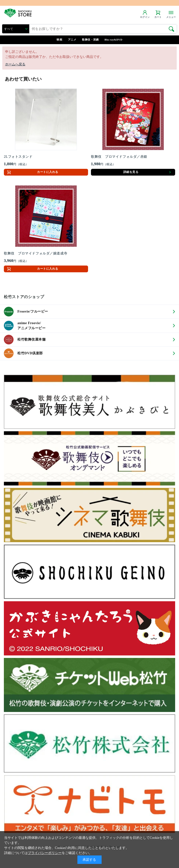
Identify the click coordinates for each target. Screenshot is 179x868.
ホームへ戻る (15, 64)
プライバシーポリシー (45, 853)
